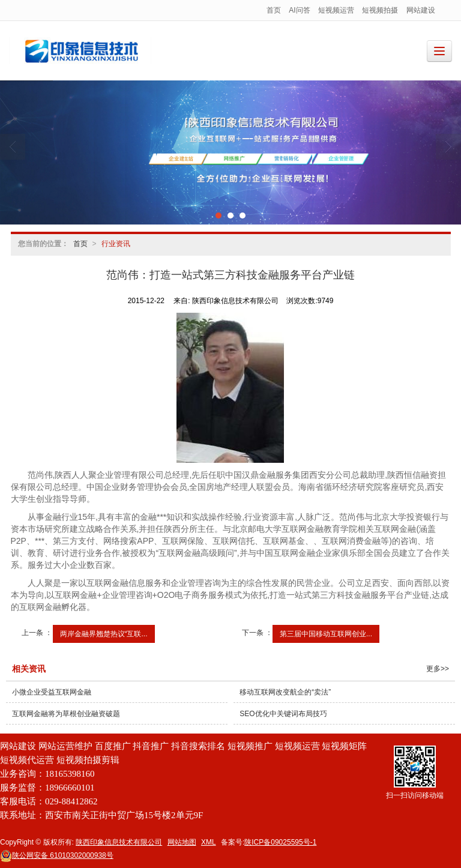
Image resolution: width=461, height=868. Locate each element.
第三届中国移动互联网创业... (326, 634)
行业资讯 (116, 244)
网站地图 (182, 842)
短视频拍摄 (380, 10)
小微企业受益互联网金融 (52, 692)
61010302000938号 (57, 855)
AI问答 (299, 10)
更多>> (438, 669)
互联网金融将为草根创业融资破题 (66, 714)
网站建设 (421, 10)
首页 (274, 10)
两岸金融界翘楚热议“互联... (104, 634)
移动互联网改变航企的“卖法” (285, 692)
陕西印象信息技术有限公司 (119, 842)
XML (209, 842)
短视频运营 (336, 10)
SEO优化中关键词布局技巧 (283, 714)
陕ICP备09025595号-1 (280, 842)
